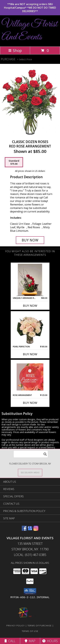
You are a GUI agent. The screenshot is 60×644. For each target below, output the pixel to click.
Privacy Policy (16, 626)
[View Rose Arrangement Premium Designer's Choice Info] (30, 377)
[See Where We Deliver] (30, 472)
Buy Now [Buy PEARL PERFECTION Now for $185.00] (30, 354)
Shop (15, 50)
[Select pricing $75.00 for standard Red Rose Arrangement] (14, 162)
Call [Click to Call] (10, 641)
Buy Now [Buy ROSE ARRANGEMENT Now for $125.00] (30, 403)
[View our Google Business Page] (30, 530)
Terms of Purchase (40, 626)
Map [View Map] (30, 641)
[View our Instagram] (36, 530)
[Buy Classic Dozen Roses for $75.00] (30, 240)
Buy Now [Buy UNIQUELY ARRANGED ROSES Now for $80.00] (30, 306)
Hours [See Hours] (50, 641)
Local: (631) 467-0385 (30, 555)
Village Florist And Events (30, 31)
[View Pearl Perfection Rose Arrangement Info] (30, 328)
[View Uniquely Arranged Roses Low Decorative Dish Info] (30, 280)
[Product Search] (31, 454)
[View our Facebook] (24, 530)
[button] (30, 591)
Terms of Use (30, 631)
